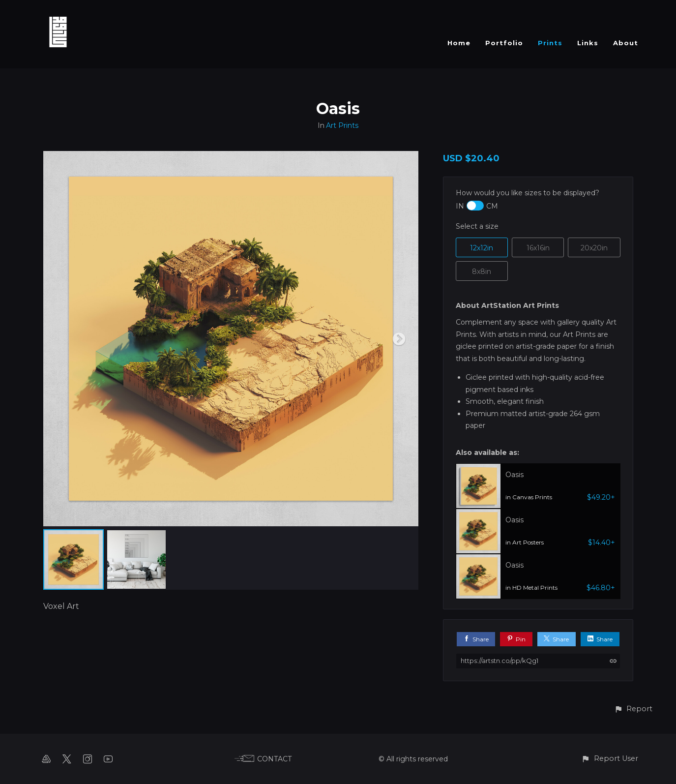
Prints (550, 43)
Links (588, 43)
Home (459, 43)
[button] (633, 709)
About (626, 43)
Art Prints (342, 125)
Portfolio (504, 43)
